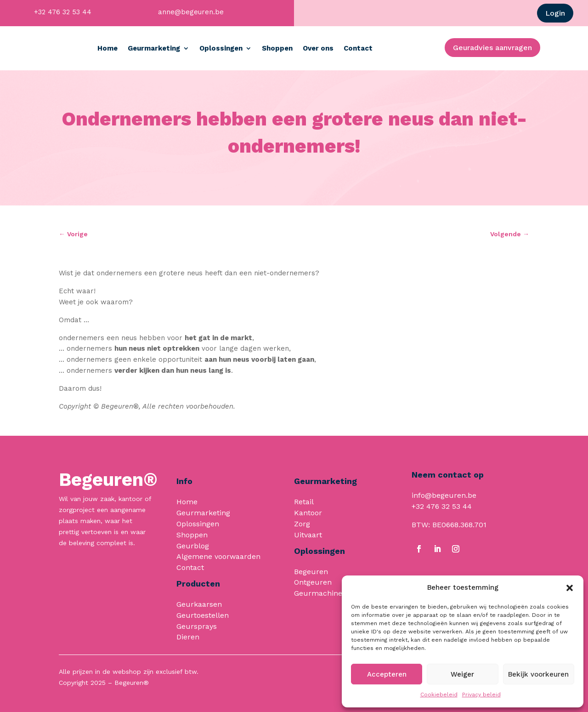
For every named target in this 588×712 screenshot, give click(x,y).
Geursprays (197, 626)
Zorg (302, 524)
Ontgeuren (313, 582)
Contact (400, 48)
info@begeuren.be (444, 495)
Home (149, 48)
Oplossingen (263, 48)
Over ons (360, 48)
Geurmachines (320, 593)
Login (555, 13)
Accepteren (387, 674)
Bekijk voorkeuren (538, 674)
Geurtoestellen (203, 615)
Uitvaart (308, 535)
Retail (304, 502)
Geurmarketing (196, 48)
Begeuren (311, 572)
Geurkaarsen (199, 604)
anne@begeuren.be (191, 12)
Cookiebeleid (439, 695)
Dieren (188, 637)
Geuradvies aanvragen (492, 48)
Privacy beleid (481, 695)
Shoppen (319, 48)
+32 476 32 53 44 (63, 12)
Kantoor (308, 513)
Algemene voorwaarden (218, 556)
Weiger (462, 674)
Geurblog (193, 546)
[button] (570, 588)
